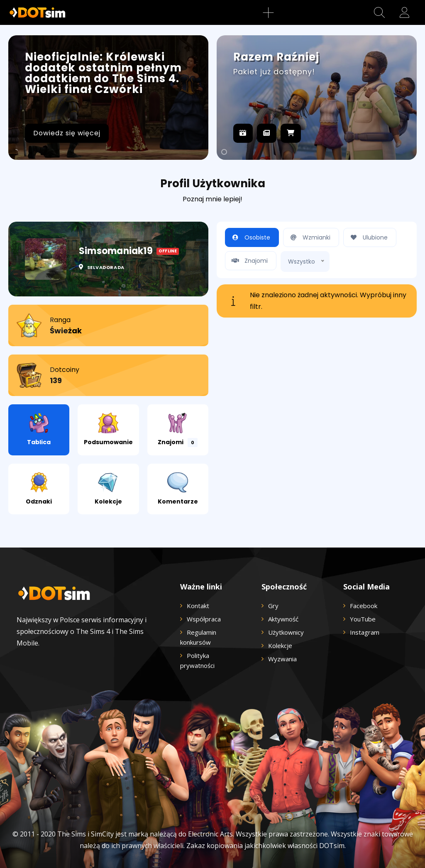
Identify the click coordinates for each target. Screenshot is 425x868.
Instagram (365, 632)
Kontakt (198, 606)
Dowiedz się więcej (67, 133)
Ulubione (368, 237)
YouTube (363, 619)
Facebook (364, 606)
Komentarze (178, 489)
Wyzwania (282, 659)
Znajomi (178, 430)
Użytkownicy (286, 632)
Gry (273, 606)
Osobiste (250, 237)
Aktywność (283, 619)
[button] (379, 12)
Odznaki (39, 489)
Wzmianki (309, 237)
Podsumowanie (108, 429)
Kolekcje (108, 489)
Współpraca (204, 619)
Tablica (39, 429)
